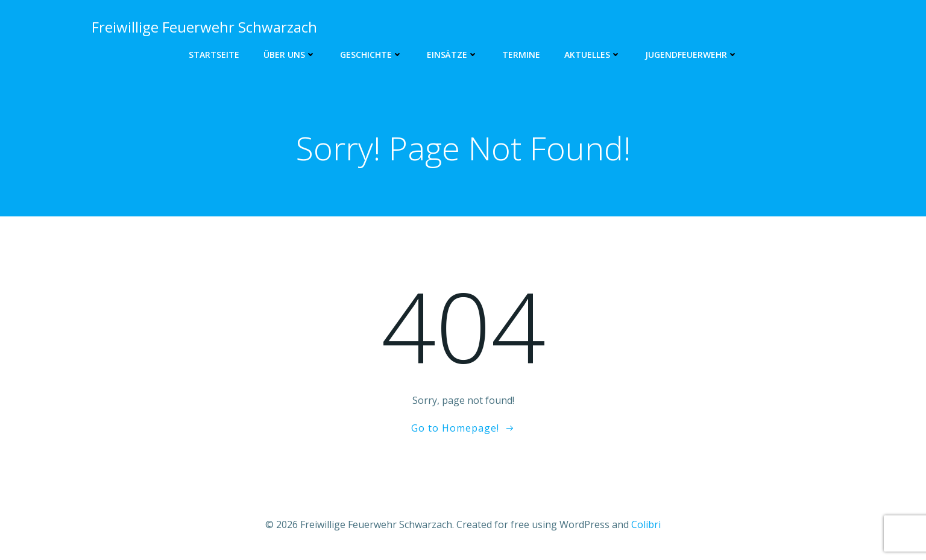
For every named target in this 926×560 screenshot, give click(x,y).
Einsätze (452, 55)
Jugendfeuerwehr (691, 55)
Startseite (214, 55)
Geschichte (371, 55)
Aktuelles (593, 55)
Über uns (290, 55)
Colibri (646, 524)
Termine (521, 55)
